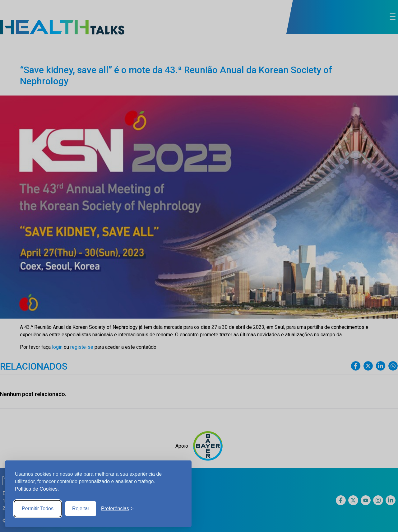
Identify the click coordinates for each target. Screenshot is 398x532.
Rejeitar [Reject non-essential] (81, 509)
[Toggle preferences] (117, 509)
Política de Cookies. (37, 489)
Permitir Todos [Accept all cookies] (38, 509)
